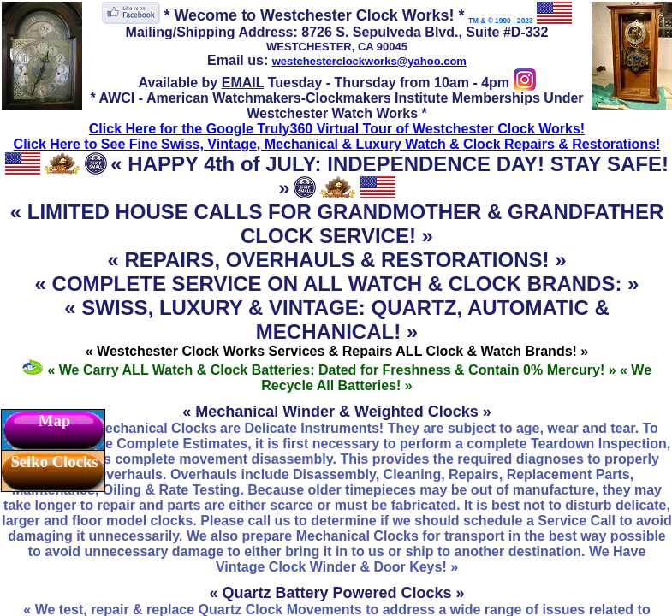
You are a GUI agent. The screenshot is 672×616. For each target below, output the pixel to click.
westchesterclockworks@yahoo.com (369, 61)
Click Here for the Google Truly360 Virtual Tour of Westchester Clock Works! (337, 129)
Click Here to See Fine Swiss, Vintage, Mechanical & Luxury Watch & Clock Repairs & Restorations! (337, 144)
